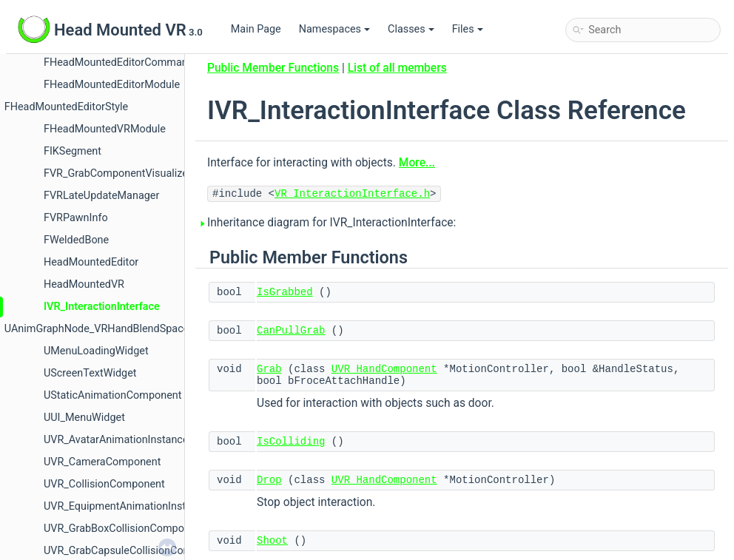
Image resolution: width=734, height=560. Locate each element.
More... (417, 163)
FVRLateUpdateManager (101, 196)
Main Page (256, 29)
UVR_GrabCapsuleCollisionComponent (135, 551)
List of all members (397, 68)
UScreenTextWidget (90, 373)
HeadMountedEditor (91, 262)
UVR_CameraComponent (102, 462)
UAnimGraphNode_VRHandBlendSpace (97, 329)
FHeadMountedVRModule (105, 129)
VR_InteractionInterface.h (352, 194)
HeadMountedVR (84, 284)
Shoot (272, 541)
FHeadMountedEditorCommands (121, 63)
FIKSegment (73, 151)
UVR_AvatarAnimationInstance (116, 440)
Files (468, 29)
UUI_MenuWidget (84, 418)
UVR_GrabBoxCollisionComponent (124, 529)
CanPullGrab (291, 331)
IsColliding (291, 442)
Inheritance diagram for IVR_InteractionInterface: (331, 223)
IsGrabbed (285, 292)
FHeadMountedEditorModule (112, 85)
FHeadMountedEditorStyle (66, 107)
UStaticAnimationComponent (113, 395)
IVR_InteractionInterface (102, 307)
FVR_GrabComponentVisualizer (118, 173)
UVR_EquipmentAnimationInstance (126, 506)
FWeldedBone (76, 240)
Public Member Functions (273, 68)
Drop (269, 480)
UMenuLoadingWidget (96, 351)
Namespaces (334, 29)
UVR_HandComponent (384, 369)
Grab (269, 369)
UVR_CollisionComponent (104, 484)
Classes (411, 29)
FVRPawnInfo (76, 218)
